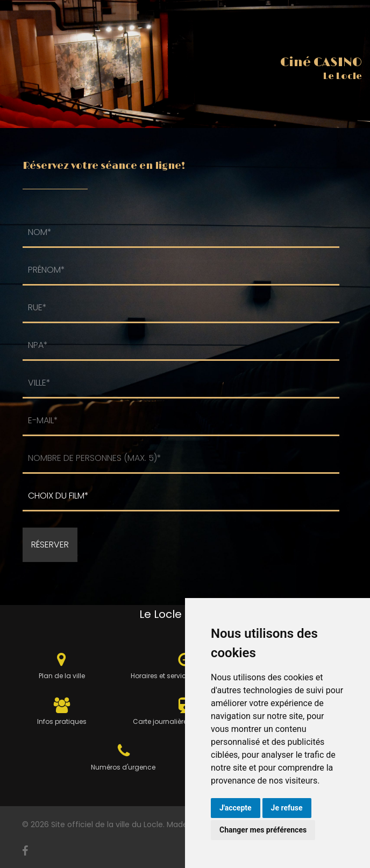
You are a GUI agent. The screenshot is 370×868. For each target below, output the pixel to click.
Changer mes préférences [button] (263, 830)
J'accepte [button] (236, 808)
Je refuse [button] (287, 808)
